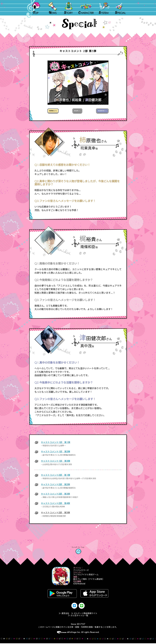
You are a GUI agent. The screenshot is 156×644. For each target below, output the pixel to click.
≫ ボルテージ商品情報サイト (84, 614)
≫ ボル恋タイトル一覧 (78, 616)
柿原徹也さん (55, 111)
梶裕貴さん (77, 111)
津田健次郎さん (100, 111)
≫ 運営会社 (64, 614)
